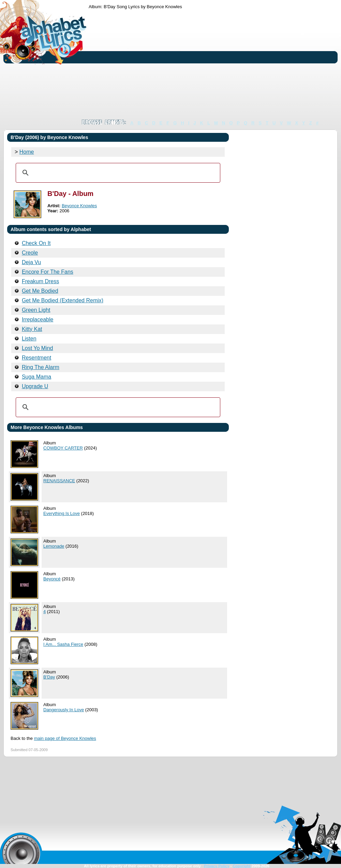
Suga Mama (36, 377)
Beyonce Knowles (79, 206)
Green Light (36, 310)
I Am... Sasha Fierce (63, 644)
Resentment (36, 358)
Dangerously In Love (64, 710)
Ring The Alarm (41, 367)
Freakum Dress (40, 281)
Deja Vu (31, 262)
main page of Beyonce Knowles (65, 738)
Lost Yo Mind (38, 348)
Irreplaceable (38, 319)
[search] (117, 173)
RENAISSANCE (59, 481)
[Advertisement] (192, 64)
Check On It (36, 243)
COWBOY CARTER (63, 448)
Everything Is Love (62, 513)
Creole (30, 253)
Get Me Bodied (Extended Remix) (63, 300)
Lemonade (54, 546)
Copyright (241, 866)
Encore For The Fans (48, 272)
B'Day (49, 677)
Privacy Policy (217, 866)
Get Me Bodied (40, 291)
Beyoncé (52, 579)
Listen (29, 339)
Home (27, 152)
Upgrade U (35, 386)
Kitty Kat (32, 329)
